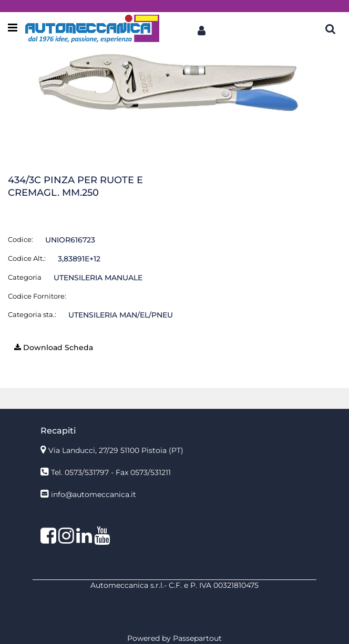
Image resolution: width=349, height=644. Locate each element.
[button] (201, 28)
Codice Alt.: (27, 258)
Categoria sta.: (32, 314)
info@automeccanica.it (94, 494)
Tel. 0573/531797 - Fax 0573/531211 (111, 472)
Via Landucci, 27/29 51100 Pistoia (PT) (116, 450)
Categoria (25, 277)
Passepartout (197, 638)
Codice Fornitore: (37, 296)
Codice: (20, 239)
